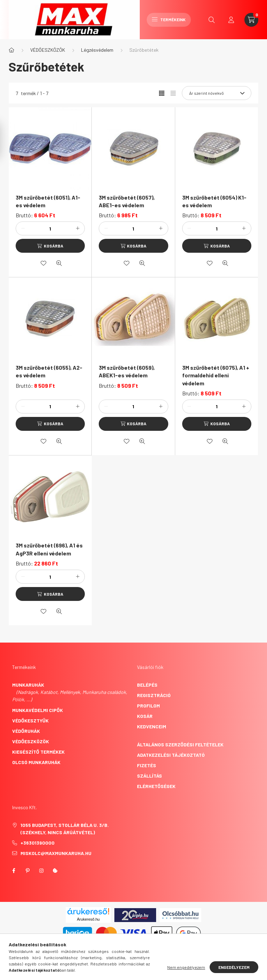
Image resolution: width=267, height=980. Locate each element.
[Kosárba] (50, 246)
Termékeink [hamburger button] (169, 19)
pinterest (27, 871)
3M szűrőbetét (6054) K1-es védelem (214, 201)
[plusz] (78, 228)
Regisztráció (154, 695)
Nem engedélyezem (186, 967)
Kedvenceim (152, 726)
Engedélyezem (234, 967)
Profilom (148, 706)
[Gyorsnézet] (59, 263)
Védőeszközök (31, 741)
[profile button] (231, 20)
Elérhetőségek (156, 786)
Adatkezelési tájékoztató (171, 755)
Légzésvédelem (97, 50)
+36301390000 (38, 843)
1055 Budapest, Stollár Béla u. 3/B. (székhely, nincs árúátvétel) (65, 829)
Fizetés (147, 765)
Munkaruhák (28, 685)
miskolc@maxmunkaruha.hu (56, 853)
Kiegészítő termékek (38, 752)
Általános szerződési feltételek (180, 744)
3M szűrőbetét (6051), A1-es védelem (48, 201)
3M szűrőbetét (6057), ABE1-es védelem (127, 201)
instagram (41, 871)
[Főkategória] (11, 50)
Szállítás (149, 776)
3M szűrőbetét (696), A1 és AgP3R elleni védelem (49, 549)
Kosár (145, 716)
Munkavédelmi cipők (38, 710)
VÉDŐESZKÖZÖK (48, 50)
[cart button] (251, 20)
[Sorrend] (217, 93)
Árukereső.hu (88, 919)
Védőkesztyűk (30, 721)
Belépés (147, 685)
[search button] (212, 20)
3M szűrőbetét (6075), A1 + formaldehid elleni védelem (216, 375)
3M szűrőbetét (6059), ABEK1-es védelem (127, 371)
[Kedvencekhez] (43, 263)
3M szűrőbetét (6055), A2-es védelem (49, 371)
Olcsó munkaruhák (36, 762)
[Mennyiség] (50, 228)
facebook (14, 871)
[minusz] (23, 228)
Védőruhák (26, 731)
